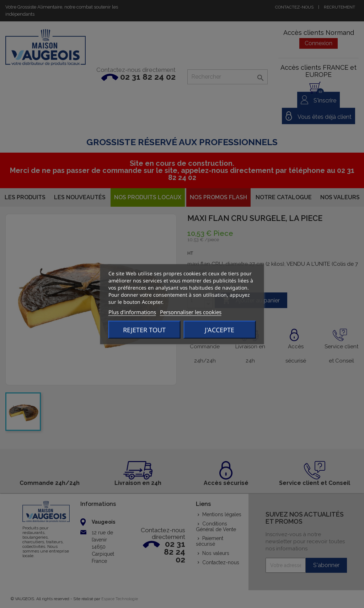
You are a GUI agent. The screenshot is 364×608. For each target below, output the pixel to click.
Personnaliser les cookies (191, 312)
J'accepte (220, 329)
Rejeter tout (144, 329)
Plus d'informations (132, 312)
